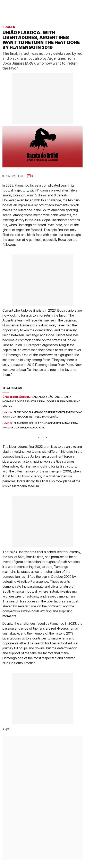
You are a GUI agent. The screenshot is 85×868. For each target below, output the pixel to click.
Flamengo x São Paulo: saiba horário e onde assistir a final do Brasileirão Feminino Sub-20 (41, 401)
